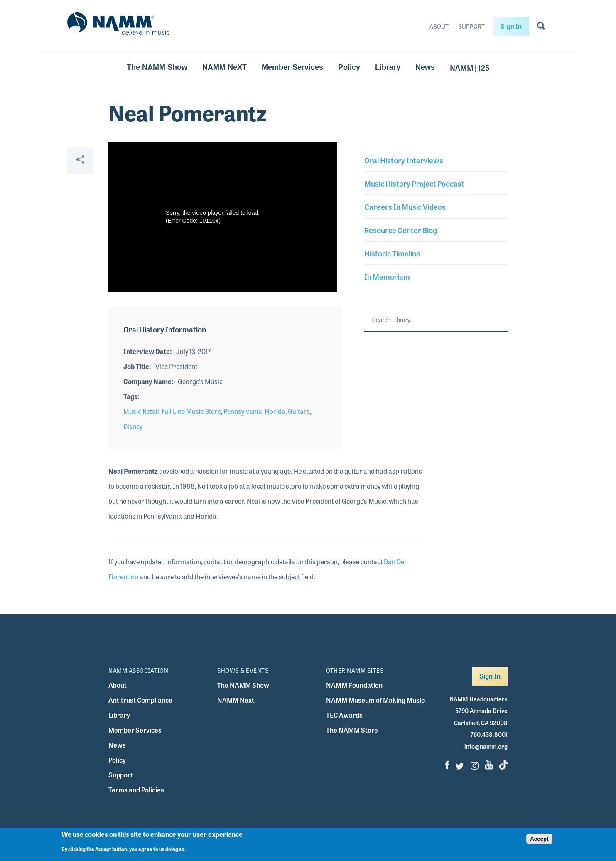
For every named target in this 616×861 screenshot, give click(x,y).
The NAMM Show (157, 67)
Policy (349, 67)
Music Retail (141, 411)
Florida (275, 411)
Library (388, 67)
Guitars (299, 411)
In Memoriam (387, 276)
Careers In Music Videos (405, 207)
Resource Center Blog (401, 230)
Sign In (511, 26)
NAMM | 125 (470, 67)
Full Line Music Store (191, 411)
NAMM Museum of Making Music (375, 700)
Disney (133, 426)
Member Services (292, 67)
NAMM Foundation (354, 685)
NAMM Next (236, 700)
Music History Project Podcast (414, 183)
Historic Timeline (392, 253)
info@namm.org (486, 746)
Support (472, 26)
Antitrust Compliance (140, 700)
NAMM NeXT (225, 67)
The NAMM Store (352, 730)
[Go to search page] (541, 27)
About (439, 26)
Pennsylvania (243, 411)
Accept (539, 839)
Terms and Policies (136, 790)
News (425, 67)
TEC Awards (344, 715)
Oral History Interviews (404, 160)
